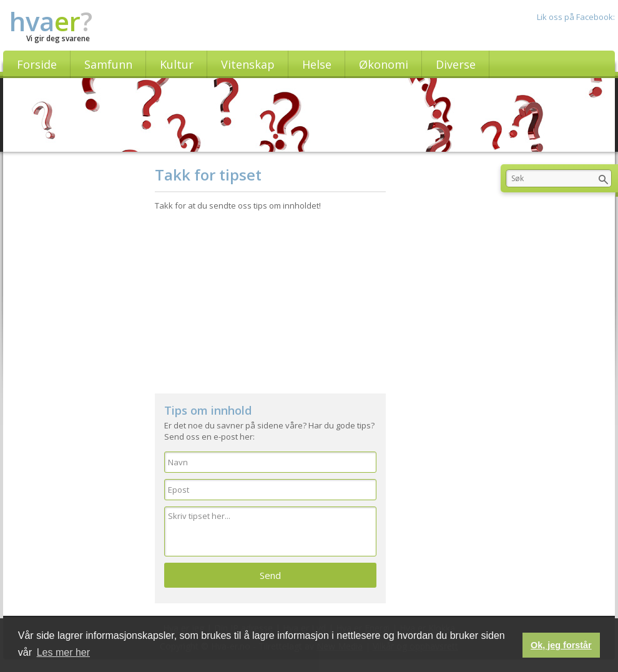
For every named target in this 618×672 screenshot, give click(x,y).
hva (51, 21)
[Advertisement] (271, 297)
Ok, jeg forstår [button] (561, 645)
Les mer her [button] (63, 652)
